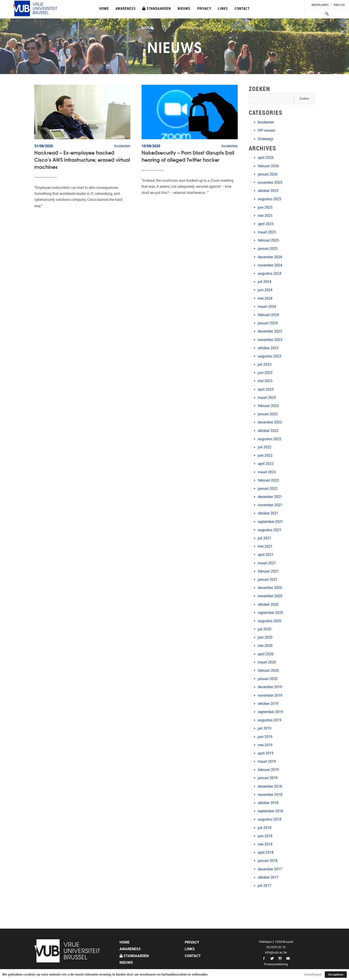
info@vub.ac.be (276, 952)
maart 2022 (267, 472)
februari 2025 (268, 240)
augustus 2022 (270, 439)
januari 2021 (268, 580)
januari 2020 (268, 679)
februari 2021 (268, 571)
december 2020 (270, 588)
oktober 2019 (268, 704)
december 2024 (270, 257)
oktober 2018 (268, 803)
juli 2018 (265, 828)
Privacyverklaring (276, 964)
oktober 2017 (268, 877)
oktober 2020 (268, 604)
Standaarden (157, 8)
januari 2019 (268, 778)
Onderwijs (266, 139)
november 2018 (270, 795)
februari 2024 (268, 315)
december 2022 (270, 422)
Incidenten (266, 122)
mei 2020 (265, 646)
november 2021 (270, 505)
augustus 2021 (270, 530)
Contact (242, 8)
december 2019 (270, 687)
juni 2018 (265, 836)
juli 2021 (265, 538)
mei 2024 (265, 298)
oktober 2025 (268, 191)
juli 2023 (265, 364)
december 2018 (270, 786)
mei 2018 (265, 844)
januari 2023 (268, 414)
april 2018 (266, 852)
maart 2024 (267, 307)
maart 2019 (267, 761)
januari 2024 (268, 323)
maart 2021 (267, 563)
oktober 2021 (268, 513)
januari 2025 (268, 249)
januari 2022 (268, 489)
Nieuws (184, 8)
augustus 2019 (270, 720)
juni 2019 (265, 737)
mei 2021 (265, 546)
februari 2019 (268, 770)
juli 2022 (265, 447)
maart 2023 (267, 398)
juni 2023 (265, 373)
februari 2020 (268, 670)
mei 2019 (265, 745)
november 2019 (270, 695)
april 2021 (266, 555)
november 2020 (270, 596)
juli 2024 (265, 282)
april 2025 (266, 224)
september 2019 (270, 712)
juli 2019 (265, 728)
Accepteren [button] (336, 975)
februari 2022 (268, 480)
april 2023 (266, 389)
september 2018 (270, 811)
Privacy (204, 8)
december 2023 (270, 331)
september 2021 (270, 522)
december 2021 (270, 497)
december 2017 (270, 869)
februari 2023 (268, 406)
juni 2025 (265, 207)
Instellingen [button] (313, 974)
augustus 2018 (270, 819)
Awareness (126, 8)
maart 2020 (267, 662)
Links (223, 8)
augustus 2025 (270, 199)
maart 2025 (267, 232)
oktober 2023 (268, 348)
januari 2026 (268, 174)
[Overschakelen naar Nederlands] (320, 4)
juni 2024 (265, 290)
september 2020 (270, 613)
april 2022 (266, 464)
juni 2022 (265, 455)
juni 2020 (265, 637)
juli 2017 (265, 886)
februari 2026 (268, 166)
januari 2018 (268, 861)
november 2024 (270, 265)
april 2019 (266, 753)
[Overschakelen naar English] (338, 4)
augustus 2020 (270, 621)
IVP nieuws (266, 130)
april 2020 (266, 654)
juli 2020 (265, 629)
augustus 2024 (270, 273)
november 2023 (270, 340)
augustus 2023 (270, 356)
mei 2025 (265, 216)
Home (104, 8)
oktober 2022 (268, 431)
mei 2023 (265, 381)
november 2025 (270, 182)
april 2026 (266, 158)
